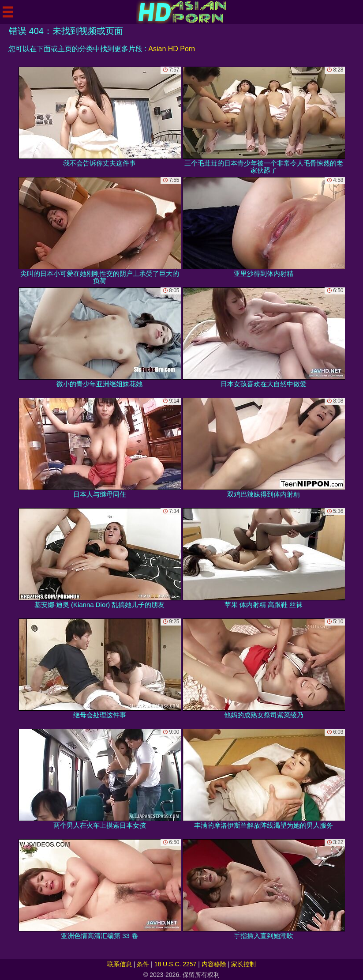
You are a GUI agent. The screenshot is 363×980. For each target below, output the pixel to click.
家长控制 (243, 964)
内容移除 (214, 964)
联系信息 (120, 964)
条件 (143, 964)
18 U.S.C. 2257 (176, 964)
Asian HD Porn (172, 49)
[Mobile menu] (8, 12)
